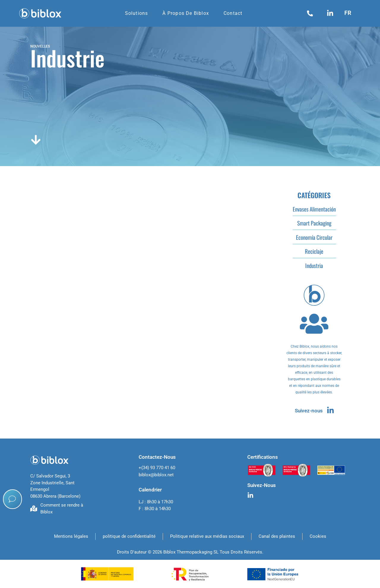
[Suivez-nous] (330, 410)
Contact (233, 13)
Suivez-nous (309, 411)
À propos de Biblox (186, 13)
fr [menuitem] (348, 13)
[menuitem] (350, 13)
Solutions (137, 13)
